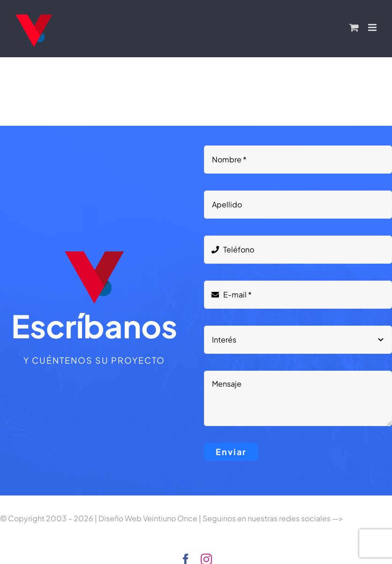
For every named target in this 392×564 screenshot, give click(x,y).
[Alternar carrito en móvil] (354, 27)
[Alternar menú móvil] (373, 27)
